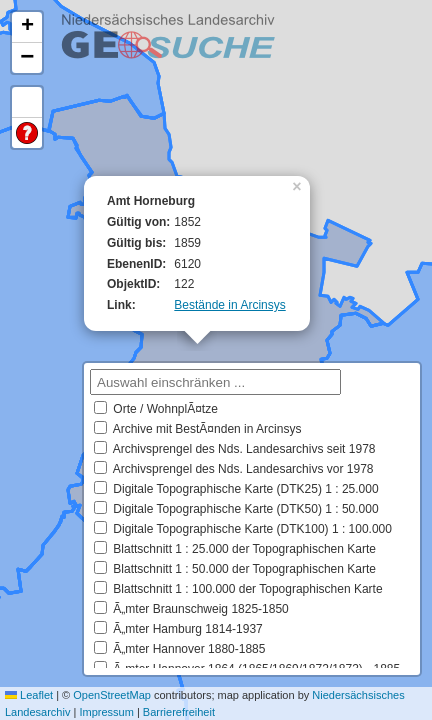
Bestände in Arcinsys (229, 305)
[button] (299, 185)
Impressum (106, 712)
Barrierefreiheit (179, 712)
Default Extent (27, 102)
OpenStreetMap (112, 695)
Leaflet (29, 695)
